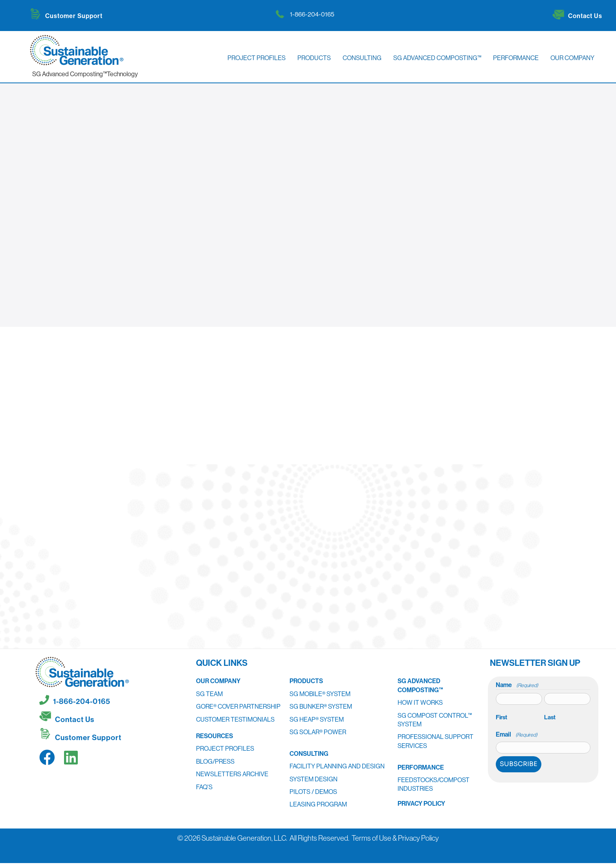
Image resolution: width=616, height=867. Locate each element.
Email (517, 734)
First (501, 717)
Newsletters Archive (232, 774)
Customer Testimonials (235, 719)
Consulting (309, 753)
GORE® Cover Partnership (238, 706)
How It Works (420, 702)
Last (550, 717)
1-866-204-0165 (312, 14)
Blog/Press (215, 761)
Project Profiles (225, 748)
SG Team (209, 694)
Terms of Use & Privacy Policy (395, 838)
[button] (47, 757)
